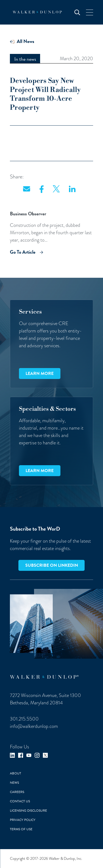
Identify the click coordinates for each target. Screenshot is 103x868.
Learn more (40, 374)
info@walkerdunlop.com (34, 726)
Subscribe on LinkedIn (52, 565)
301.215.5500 (24, 719)
